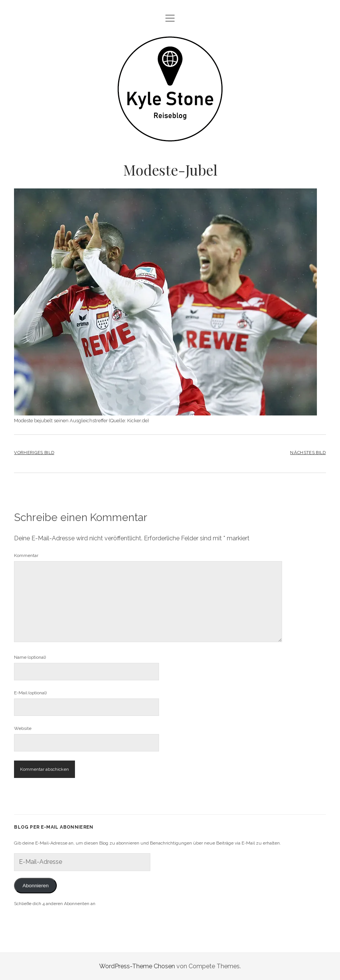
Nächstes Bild (308, 453)
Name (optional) (30, 657)
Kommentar (26, 555)
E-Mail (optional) (30, 693)
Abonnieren (35, 886)
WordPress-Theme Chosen (137, 966)
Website (23, 728)
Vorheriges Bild (34, 453)
